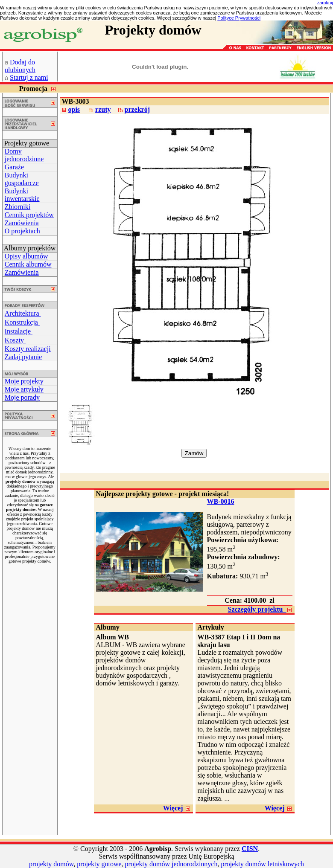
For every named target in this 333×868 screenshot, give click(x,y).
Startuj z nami (29, 77)
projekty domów (51, 864)
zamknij (325, 3)
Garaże (14, 167)
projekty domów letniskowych (262, 864)
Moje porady (22, 397)
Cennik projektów (29, 215)
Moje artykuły (24, 389)
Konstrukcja (22, 322)
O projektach (22, 231)
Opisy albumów (26, 256)
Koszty (15, 340)
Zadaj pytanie (23, 357)
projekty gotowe (99, 864)
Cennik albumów (28, 264)
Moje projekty (24, 381)
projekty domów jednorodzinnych (171, 864)
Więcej (177, 808)
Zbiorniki (18, 207)
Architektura (23, 313)
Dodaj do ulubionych (20, 66)
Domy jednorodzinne (24, 155)
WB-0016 (221, 501)
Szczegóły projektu (260, 609)
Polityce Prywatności (239, 18)
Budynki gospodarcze (22, 179)
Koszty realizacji (28, 349)
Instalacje (19, 331)
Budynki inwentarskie (22, 195)
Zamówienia (22, 223)
